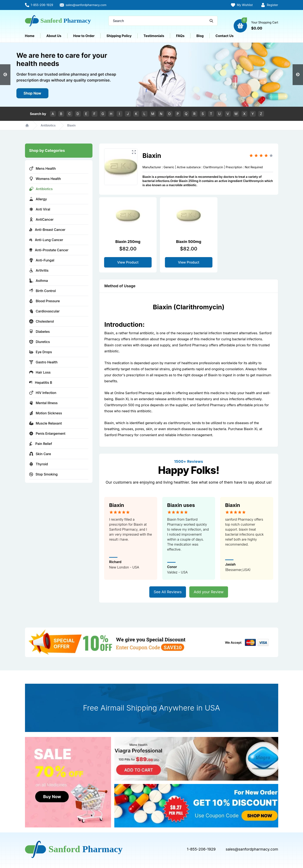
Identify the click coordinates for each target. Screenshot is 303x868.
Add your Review (209, 592)
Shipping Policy (119, 36)
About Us (54, 36)
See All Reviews (168, 592)
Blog (200, 36)
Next (298, 75)
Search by (38, 114)
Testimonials (154, 36)
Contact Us (225, 36)
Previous (5, 75)
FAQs (180, 36)
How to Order (84, 36)
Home (30, 36)
